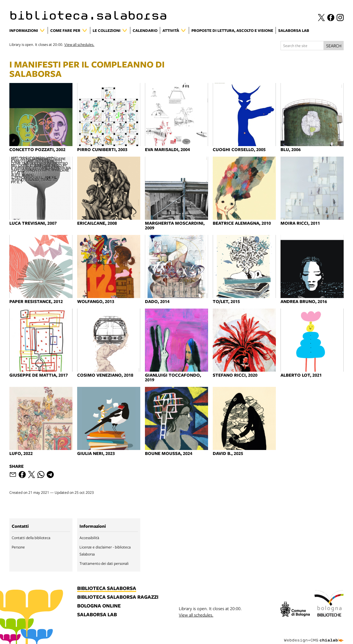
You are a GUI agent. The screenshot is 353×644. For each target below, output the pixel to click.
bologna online (99, 606)
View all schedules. (79, 44)
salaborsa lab (97, 615)
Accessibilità (89, 538)
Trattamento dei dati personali (104, 563)
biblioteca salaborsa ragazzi (118, 597)
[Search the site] (302, 46)
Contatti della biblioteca (31, 538)
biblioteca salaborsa (107, 588)
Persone (18, 547)
